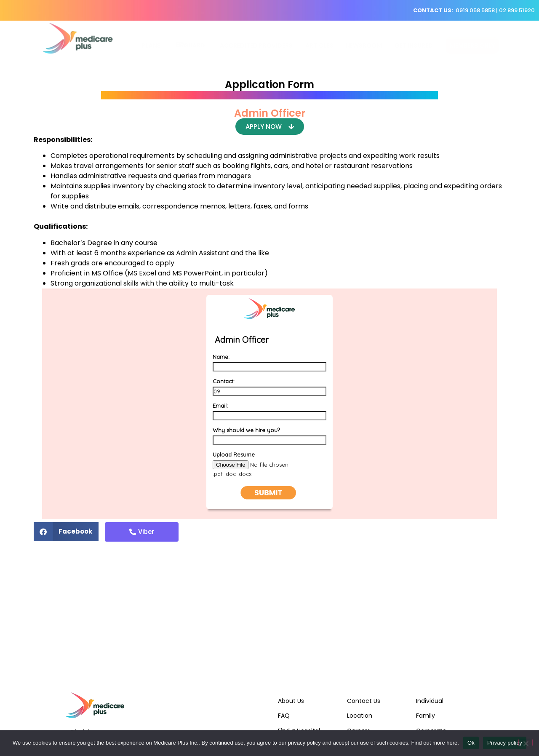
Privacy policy (505, 743)
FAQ (284, 716)
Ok (471, 743)
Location (360, 716)
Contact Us (364, 701)
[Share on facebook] (66, 532)
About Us (291, 701)
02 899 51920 (517, 10)
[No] (526, 743)
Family (426, 716)
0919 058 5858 (475, 10)
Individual (430, 701)
